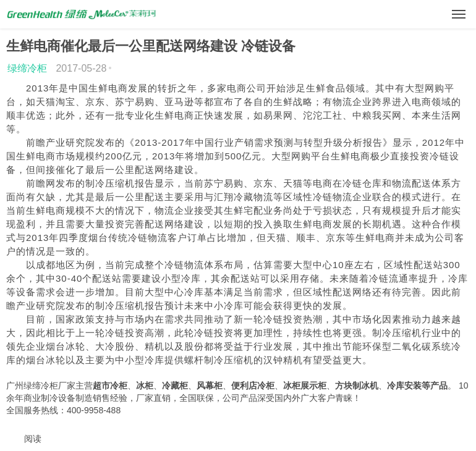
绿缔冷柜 (27, 68)
